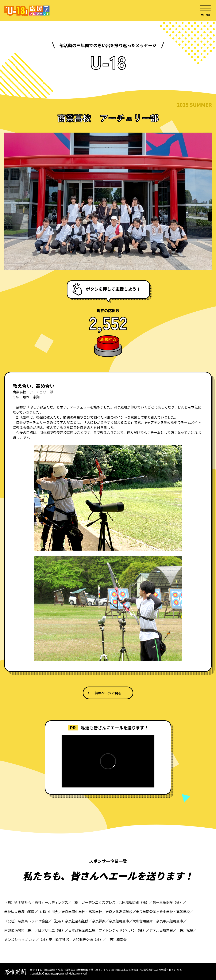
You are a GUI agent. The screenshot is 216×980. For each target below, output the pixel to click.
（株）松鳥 (185, 930)
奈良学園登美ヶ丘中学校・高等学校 (163, 912)
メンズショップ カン (20, 939)
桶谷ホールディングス (51, 902)
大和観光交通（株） (88, 939)
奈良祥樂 (99, 921)
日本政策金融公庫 (82, 930)
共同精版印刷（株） (134, 902)
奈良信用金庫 (119, 921)
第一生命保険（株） (168, 902)
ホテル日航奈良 (161, 930)
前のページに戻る (108, 693)
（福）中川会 (48, 912)
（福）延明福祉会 (18, 902)
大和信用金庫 (143, 921)
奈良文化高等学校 (119, 912)
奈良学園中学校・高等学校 (82, 912)
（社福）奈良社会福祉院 (70, 921)
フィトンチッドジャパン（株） (122, 930)
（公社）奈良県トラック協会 (26, 921)
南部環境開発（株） (19, 930)
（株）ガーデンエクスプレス (93, 902)
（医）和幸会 (116, 939)
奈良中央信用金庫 (170, 921)
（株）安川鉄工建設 (54, 939)
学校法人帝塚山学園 (19, 912)
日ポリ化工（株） (51, 930)
